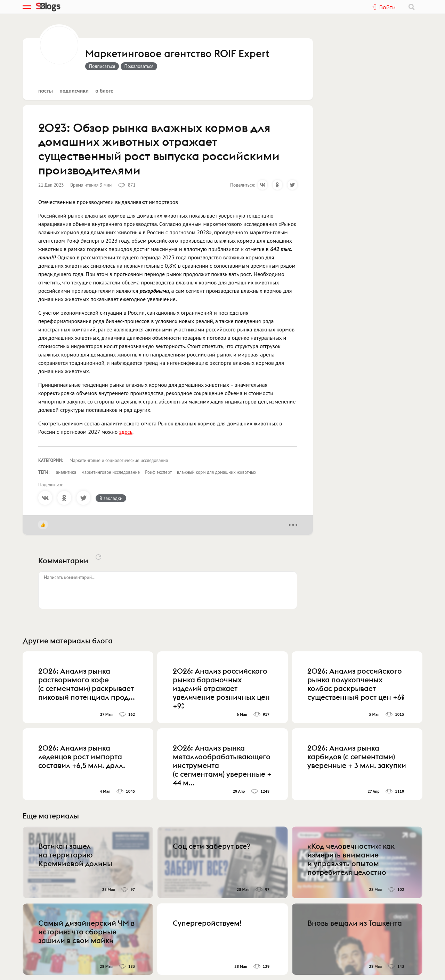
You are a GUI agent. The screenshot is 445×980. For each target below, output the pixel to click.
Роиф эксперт (158, 472)
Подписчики (74, 91)
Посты (46, 91)
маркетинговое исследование (111, 472)
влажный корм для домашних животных (217, 472)
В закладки (111, 498)
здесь (126, 432)
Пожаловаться (139, 66)
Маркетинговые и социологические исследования (119, 460)
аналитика (66, 472)
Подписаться (102, 66)
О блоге (104, 91)
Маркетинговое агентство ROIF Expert (177, 54)
